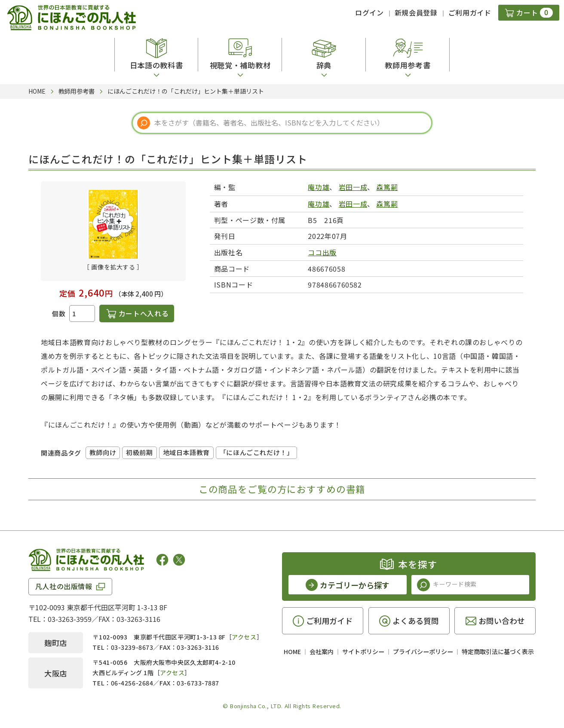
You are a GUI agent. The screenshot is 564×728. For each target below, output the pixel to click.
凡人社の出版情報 (64, 586)
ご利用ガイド (470, 12)
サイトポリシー (363, 652)
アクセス (244, 637)
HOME (292, 652)
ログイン (369, 12)
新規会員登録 (416, 12)
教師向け (103, 452)
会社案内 (322, 652)
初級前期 (139, 452)
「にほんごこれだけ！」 (257, 452)
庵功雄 (319, 187)
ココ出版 (322, 252)
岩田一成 (353, 187)
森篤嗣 (387, 187)
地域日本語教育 (186, 452)
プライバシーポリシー (423, 652)
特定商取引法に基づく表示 (498, 652)
